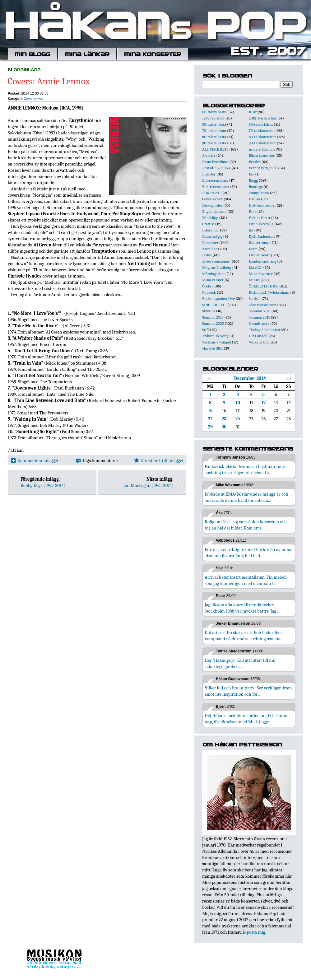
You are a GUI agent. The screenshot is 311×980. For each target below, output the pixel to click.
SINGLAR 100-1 (214, 305)
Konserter (210, 243)
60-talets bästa (261, 124)
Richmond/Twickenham (269, 292)
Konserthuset (260, 243)
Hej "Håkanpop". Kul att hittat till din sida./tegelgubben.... (240, 663)
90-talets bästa (214, 143)
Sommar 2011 (260, 311)
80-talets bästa (214, 137)
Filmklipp (210, 218)
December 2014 (250, 378)
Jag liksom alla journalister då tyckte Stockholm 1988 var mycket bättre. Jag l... (243, 608)
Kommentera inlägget (35, 460)
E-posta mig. (254, 932)
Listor (207, 255)
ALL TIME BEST (215, 149)
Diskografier (212, 205)
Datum (254, 199)
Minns (254, 280)
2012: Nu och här (263, 118)
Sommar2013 (213, 317)
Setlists (255, 299)
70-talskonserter (262, 131)
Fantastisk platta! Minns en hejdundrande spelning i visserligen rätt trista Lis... (245, 469)
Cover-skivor (33, 99)
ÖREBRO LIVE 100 (264, 286)
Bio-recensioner (215, 180)
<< (210, 378)
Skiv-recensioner (262, 305)
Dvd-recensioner (262, 205)
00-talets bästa (214, 112)
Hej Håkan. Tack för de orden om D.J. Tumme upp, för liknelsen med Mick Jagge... (247, 719)
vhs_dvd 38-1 (212, 348)
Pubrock (209, 292)
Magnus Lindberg (217, 267)
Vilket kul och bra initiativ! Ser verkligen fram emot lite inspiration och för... (248, 691)
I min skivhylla (261, 224)
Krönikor (210, 249)
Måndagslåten (214, 274)
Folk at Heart (260, 218)
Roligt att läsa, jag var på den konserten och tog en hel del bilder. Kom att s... (246, 525)
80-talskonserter (262, 137)
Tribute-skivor (214, 336)
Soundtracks (259, 323)
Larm (253, 249)
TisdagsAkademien (264, 330)
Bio (251, 174)
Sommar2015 (259, 317)
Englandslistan (214, 211)
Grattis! (208, 224)
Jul (251, 230)
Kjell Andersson (262, 236)
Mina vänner (213, 280)
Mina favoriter (261, 274)
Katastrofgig (212, 236)
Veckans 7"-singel (217, 342)
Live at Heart (259, 255)
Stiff (206, 330)
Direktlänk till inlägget (159, 460)
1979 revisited (213, 118)
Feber (253, 211)
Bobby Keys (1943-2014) (43, 485)
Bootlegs (256, 187)
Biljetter (209, 174)
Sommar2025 (213, 323)
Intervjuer (211, 230)
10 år (253, 112)
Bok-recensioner (216, 187)
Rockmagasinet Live (218, 299)
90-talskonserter (262, 143)
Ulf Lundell (258, 336)
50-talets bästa (214, 124)
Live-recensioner (216, 261)
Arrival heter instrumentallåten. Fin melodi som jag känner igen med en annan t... (246, 580)
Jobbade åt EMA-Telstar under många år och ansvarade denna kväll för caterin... (246, 497)
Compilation (259, 193)
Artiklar (209, 155)
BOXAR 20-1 (212, 193)
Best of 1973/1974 (216, 168)
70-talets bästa (214, 131)
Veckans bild (259, 342)
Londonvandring (262, 261)
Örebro (208, 286)
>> (289, 378)
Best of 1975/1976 (263, 168)
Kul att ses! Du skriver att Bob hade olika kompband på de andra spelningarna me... (244, 636)
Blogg (253, 180)
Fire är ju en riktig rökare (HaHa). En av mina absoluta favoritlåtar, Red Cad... (248, 553)
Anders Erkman (262, 149)
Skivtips (209, 311)
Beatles (255, 162)
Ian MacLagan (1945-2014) (148, 485)
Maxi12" (256, 267)
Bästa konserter (262, 155)
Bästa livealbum (215, 162)
